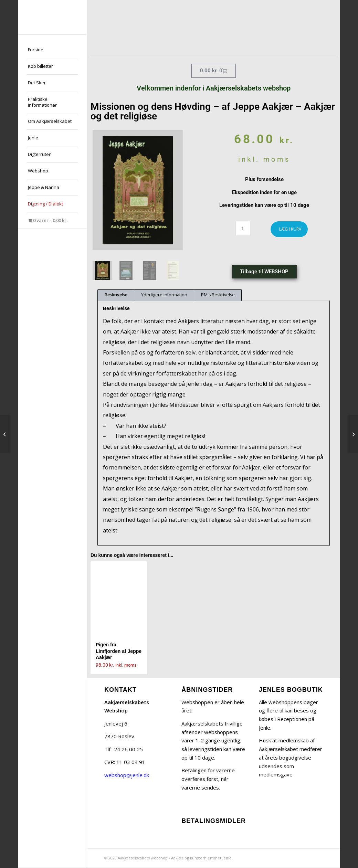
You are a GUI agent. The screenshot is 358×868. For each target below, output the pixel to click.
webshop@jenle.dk (127, 775)
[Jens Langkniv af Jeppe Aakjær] (353, 434)
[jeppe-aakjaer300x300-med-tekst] (52, 17)
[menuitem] (52, 50)
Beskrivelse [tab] (116, 295)
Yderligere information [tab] (164, 295)
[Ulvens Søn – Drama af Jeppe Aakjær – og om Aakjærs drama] (5, 434)
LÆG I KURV (290, 229)
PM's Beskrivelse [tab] (218, 295)
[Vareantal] (243, 228)
